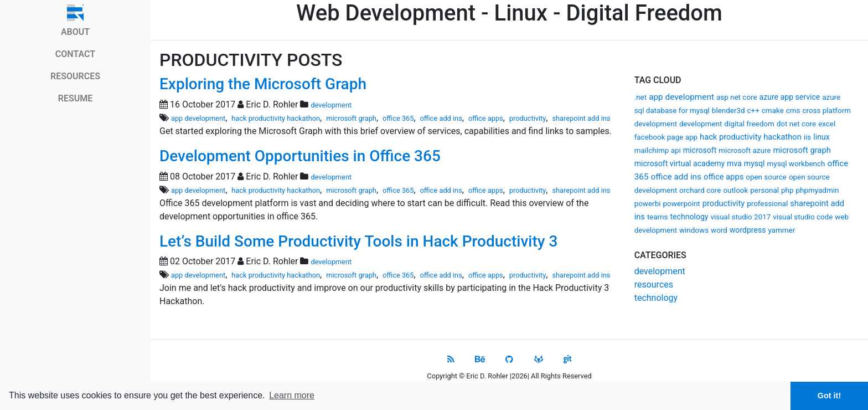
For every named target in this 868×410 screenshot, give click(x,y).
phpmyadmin (818, 190)
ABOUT (75, 32)
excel (827, 124)
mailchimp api (658, 150)
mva (734, 163)
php (787, 190)
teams (658, 217)
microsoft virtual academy (680, 163)
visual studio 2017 (740, 217)
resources (654, 285)
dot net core (797, 124)
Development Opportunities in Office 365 (300, 156)
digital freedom (749, 124)
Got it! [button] (829, 396)
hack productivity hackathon (751, 137)
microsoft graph (802, 150)
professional (767, 204)
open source (766, 177)
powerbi (648, 204)
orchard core (700, 190)
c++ (753, 111)
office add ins (676, 177)
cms (793, 111)
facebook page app (666, 137)
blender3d (728, 111)
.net (641, 97)
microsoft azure (745, 150)
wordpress (748, 230)
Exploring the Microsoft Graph (263, 84)
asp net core (737, 97)
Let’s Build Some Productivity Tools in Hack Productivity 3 (358, 241)
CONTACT (75, 54)
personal (764, 190)
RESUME (75, 98)
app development (681, 97)
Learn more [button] (292, 395)
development (701, 124)
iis (807, 137)
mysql (755, 163)
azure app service (790, 97)
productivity (724, 203)
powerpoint (681, 204)
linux (821, 137)
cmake (773, 111)
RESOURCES (75, 76)
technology (689, 217)
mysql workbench (796, 164)
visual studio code (803, 217)
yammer (781, 230)
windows (694, 230)
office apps (724, 177)
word (719, 230)
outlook (735, 190)
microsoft (700, 150)
